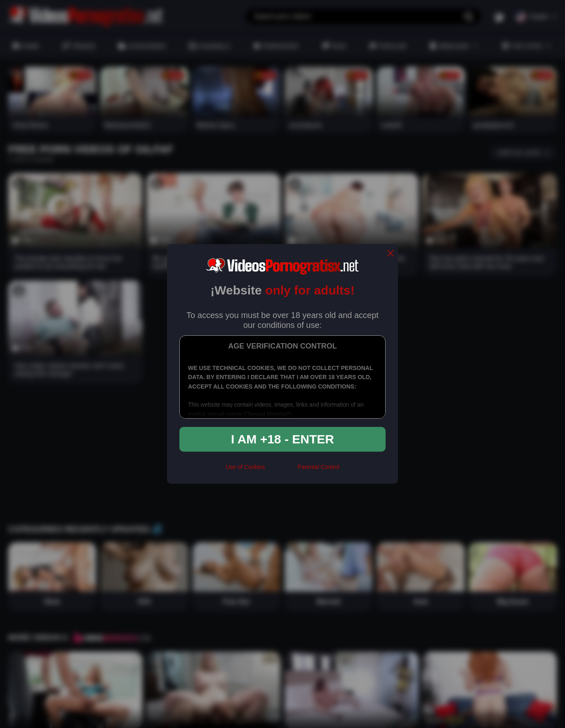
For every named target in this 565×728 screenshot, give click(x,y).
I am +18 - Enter (282, 439)
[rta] (281, 470)
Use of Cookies (245, 467)
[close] (391, 254)
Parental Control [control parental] (318, 467)
